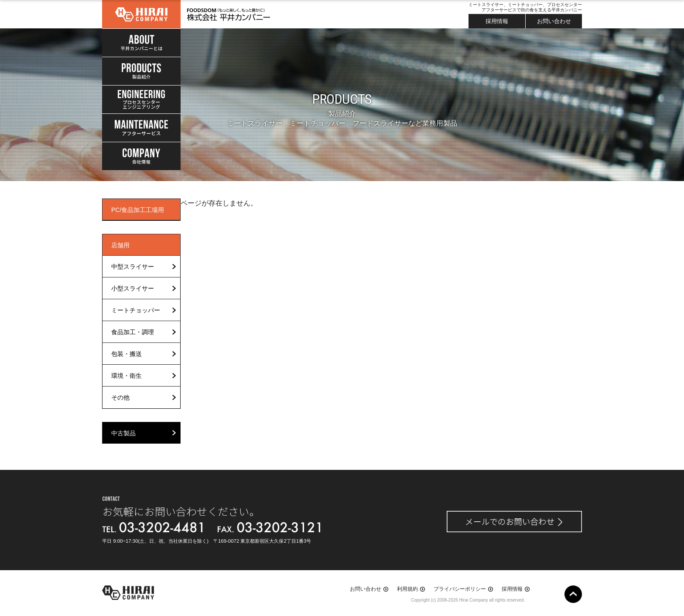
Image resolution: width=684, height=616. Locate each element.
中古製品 (123, 433)
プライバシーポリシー (460, 589)
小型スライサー (133, 288)
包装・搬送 (127, 354)
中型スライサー (133, 267)
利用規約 (407, 589)
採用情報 (497, 21)
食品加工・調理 (133, 332)
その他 (120, 397)
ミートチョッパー (136, 310)
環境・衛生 (127, 376)
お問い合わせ (554, 21)
